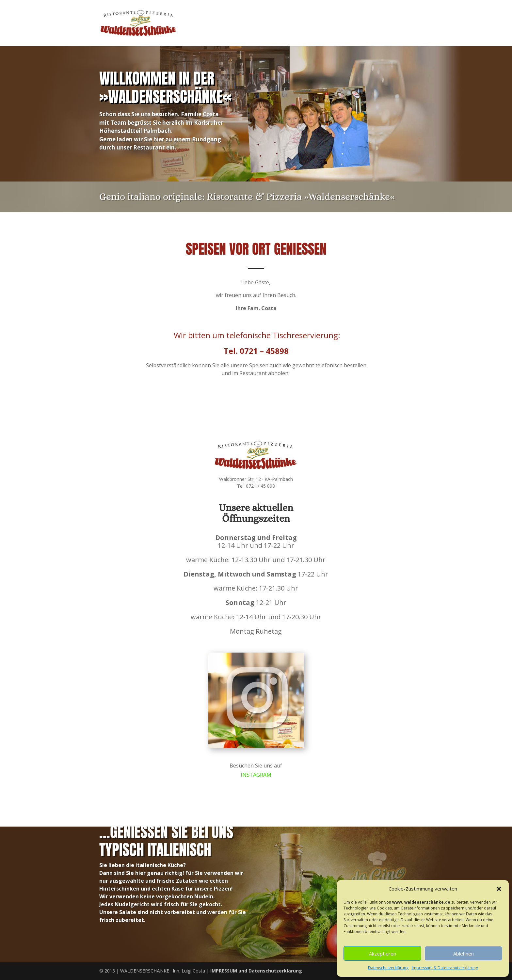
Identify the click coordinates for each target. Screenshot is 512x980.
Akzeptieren (383, 954)
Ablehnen (464, 954)
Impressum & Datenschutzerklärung (445, 968)
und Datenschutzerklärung (256, 971)
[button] (499, 889)
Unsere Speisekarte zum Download (199, 412)
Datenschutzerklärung (388, 968)
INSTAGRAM (256, 774)
